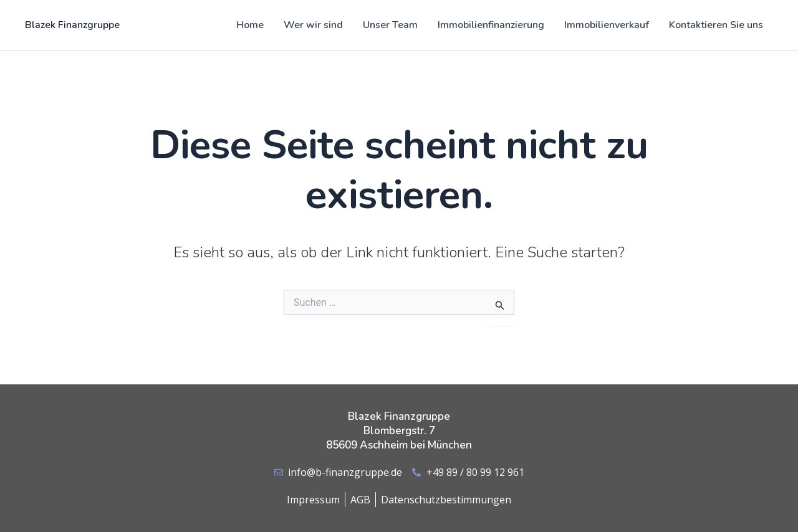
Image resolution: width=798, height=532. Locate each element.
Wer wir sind (313, 25)
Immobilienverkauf (607, 25)
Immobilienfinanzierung (491, 25)
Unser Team (390, 25)
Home (250, 25)
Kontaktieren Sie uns (716, 25)
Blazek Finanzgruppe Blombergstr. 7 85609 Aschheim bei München (399, 431)
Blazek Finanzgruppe (72, 25)
